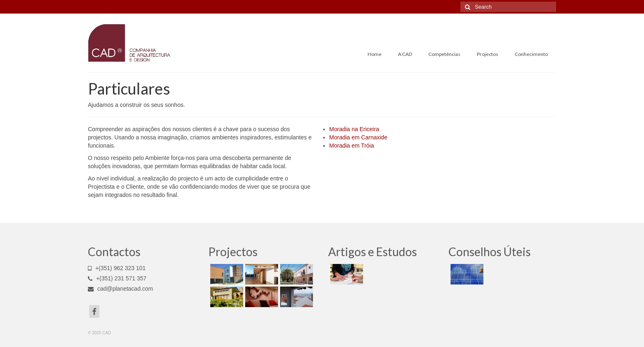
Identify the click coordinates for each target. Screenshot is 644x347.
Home (375, 54)
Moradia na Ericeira (354, 129)
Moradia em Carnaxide (359, 137)
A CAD (405, 54)
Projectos (488, 54)
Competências (444, 54)
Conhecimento (531, 54)
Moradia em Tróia (352, 146)
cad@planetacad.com (121, 289)
